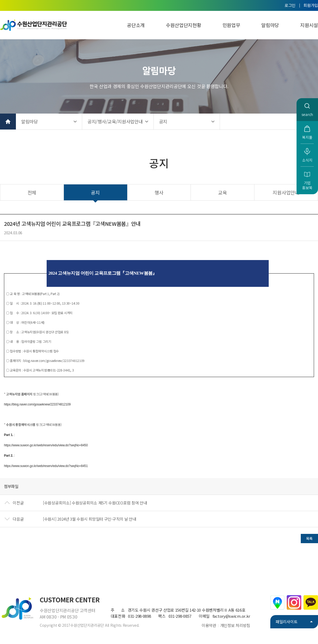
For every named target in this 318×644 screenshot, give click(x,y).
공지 (95, 192)
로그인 (290, 5)
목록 (309, 538)
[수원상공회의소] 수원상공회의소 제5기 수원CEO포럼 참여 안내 (95, 503)
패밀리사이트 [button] (286, 622)
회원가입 (311, 5)
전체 (32, 192)
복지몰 (307, 137)
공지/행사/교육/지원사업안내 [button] (115, 121)
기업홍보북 (307, 185)
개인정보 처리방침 (235, 625)
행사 (159, 192)
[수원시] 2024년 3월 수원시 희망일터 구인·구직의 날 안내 (90, 519)
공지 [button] (163, 121)
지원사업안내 (286, 192)
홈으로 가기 (8, 122)
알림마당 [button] (30, 121)
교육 (222, 192)
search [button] (307, 114)
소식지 (307, 160)
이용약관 (209, 625)
